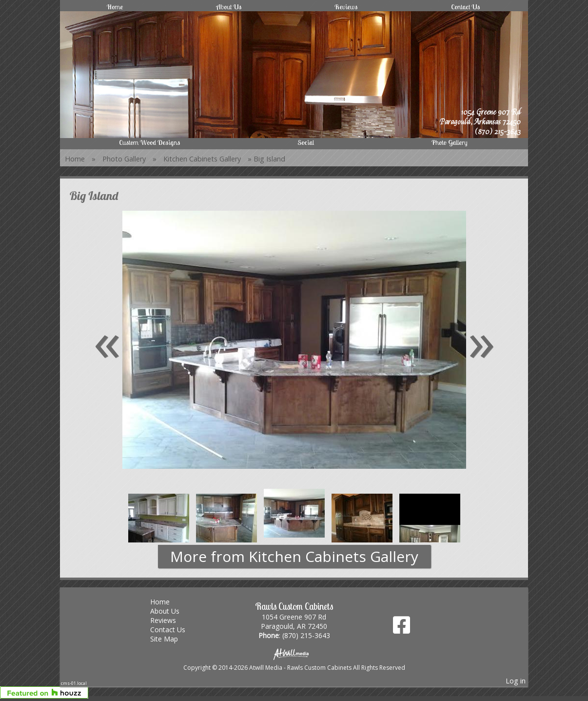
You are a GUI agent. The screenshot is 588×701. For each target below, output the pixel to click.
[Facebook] (402, 629)
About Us (229, 7)
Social (306, 142)
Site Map (171, 639)
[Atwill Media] (294, 653)
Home (115, 7)
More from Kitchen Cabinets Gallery (294, 556)
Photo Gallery (450, 142)
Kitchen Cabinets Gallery (202, 159)
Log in (516, 681)
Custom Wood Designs (149, 142)
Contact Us (465, 7)
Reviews (346, 7)
